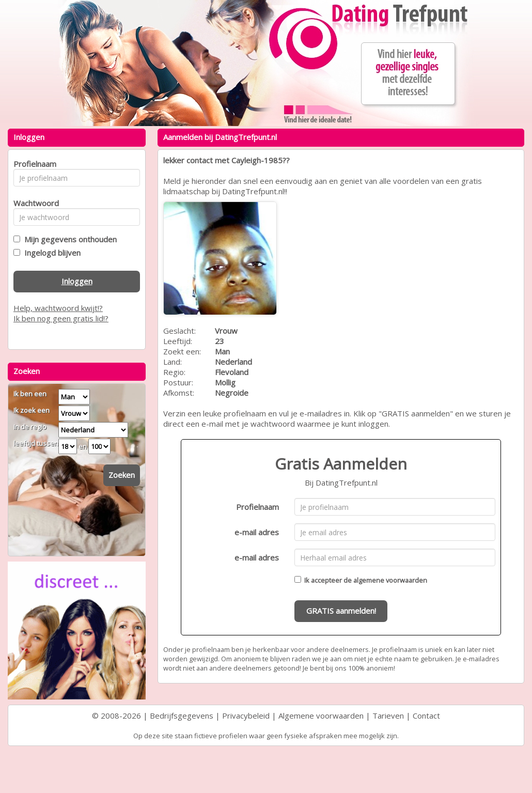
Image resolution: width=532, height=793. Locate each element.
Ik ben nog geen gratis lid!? (61, 318)
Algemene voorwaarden (321, 716)
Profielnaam (257, 507)
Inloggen (77, 281)
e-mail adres (257, 532)
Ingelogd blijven (50, 253)
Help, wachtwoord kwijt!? (58, 308)
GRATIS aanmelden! (341, 611)
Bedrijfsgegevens (182, 716)
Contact (426, 716)
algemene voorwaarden (390, 580)
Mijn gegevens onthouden (68, 239)
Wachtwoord (33, 203)
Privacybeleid (246, 716)
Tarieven (388, 716)
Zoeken (122, 475)
